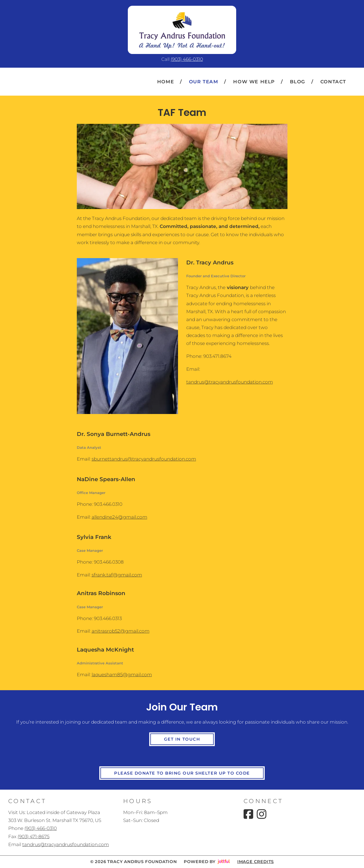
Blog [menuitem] (298, 82)
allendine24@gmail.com (119, 517)
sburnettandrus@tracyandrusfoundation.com (144, 459)
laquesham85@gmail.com (122, 675)
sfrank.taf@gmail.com (117, 575)
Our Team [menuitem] (204, 82)
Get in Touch (182, 739)
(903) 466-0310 (187, 59)
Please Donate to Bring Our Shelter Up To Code (182, 773)
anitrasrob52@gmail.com (121, 631)
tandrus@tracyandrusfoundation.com (230, 382)
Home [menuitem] (166, 82)
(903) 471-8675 (33, 836)
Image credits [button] (256, 862)
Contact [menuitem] (333, 82)
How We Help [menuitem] (254, 82)
